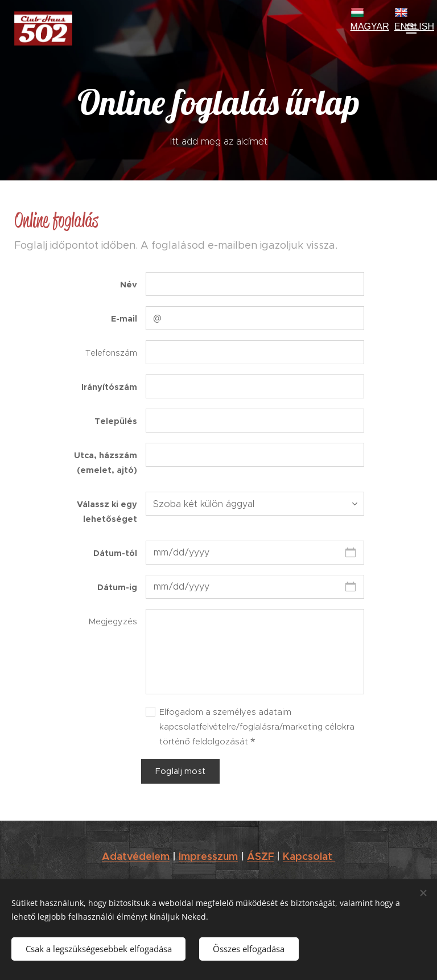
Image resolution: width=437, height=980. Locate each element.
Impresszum (208, 856)
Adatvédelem (136, 856)
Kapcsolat (309, 856)
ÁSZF (261, 856)
